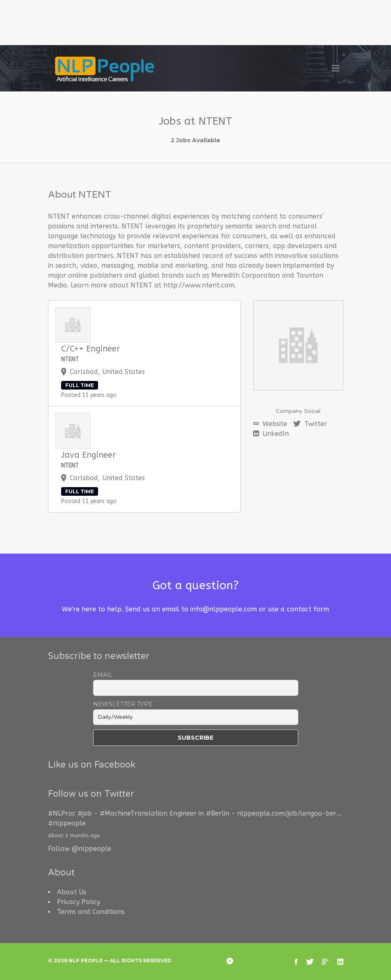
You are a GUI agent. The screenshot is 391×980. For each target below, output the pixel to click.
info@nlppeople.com (224, 609)
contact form (308, 609)
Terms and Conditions (91, 912)
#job (85, 813)
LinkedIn (275, 434)
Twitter (315, 424)
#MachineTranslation (134, 813)
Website (274, 424)
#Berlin (218, 813)
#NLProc (62, 813)
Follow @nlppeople (80, 849)
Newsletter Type (123, 704)
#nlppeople (67, 823)
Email (103, 675)
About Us (72, 892)
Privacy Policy (79, 902)
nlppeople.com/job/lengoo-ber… (289, 813)
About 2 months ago (74, 835)
